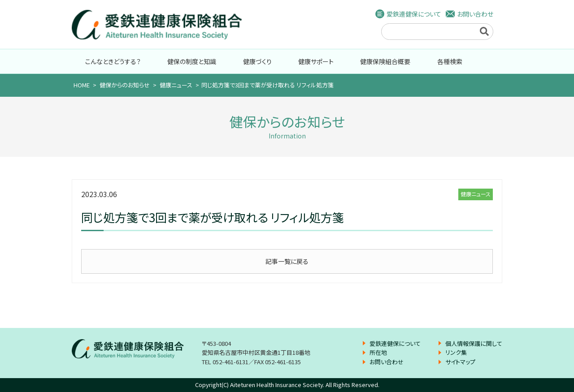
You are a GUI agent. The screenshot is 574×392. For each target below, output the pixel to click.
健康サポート (316, 61)
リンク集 (456, 352)
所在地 (378, 352)
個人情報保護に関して (474, 343)
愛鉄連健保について (414, 14)
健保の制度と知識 (192, 61)
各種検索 (450, 61)
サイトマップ (460, 362)
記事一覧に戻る (287, 261)
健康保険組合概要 (385, 61)
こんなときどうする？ (113, 61)
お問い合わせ (475, 14)
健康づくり (257, 61)
